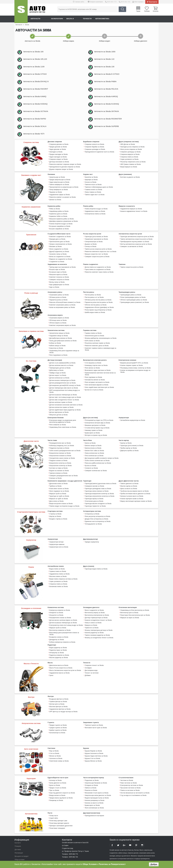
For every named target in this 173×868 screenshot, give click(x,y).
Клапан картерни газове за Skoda (132, 493)
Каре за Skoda (54, 291)
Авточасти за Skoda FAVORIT (38, 93)
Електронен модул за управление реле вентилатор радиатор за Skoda (62, 419)
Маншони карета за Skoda (58, 279)
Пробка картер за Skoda (128, 445)
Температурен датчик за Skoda (60, 368)
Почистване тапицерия (57, 817)
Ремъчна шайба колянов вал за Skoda (98, 459)
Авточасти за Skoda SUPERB (109, 133)
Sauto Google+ (124, 834)
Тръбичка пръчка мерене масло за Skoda (134, 486)
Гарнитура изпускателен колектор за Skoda (99, 491)
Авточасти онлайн (40, 19)
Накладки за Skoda (56, 160)
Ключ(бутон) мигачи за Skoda (95, 379)
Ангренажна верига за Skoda (59, 321)
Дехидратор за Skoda (57, 631)
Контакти (153, 2)
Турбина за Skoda (55, 481)
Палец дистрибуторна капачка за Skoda (63, 343)
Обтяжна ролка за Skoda (58, 301)
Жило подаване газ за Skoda (59, 486)
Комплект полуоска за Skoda (59, 282)
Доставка (18, 839)
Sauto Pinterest (136, 834)
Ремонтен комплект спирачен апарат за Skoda (65, 172)
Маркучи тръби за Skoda (58, 489)
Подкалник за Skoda (92, 771)
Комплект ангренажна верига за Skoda (62, 328)
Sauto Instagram (142, 834)
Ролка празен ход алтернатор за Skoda (98, 313)
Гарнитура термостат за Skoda (95, 501)
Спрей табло (54, 807)
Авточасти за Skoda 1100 (36, 68)
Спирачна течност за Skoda (94, 656)
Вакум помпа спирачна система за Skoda (63, 573)
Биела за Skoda (90, 440)
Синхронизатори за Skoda (94, 247)
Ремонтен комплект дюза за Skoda (96, 348)
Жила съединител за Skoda (59, 255)
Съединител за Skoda (57, 267)
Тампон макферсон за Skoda (59, 191)
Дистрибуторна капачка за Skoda (60, 341)
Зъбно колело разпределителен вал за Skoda (65, 447)
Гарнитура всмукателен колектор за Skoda (99, 489)
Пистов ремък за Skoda (93, 299)
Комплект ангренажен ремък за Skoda (62, 308)
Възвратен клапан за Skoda (59, 628)
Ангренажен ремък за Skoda (59, 299)
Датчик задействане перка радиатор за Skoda (65, 408)
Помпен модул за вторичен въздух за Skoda (64, 501)
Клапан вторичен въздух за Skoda (61, 230)
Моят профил (139, 2)
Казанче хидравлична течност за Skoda (134, 218)
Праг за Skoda (54, 781)
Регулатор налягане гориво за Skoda (97, 345)
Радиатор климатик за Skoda (59, 646)
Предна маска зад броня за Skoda (61, 788)
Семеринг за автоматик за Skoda (131, 252)
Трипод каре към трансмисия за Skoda (62, 272)
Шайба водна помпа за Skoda (95, 316)
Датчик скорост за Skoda (58, 375)
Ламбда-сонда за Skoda (57, 372)
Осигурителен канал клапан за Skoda (62, 454)
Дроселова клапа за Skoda (58, 479)
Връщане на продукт (22, 846)
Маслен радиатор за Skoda (58, 648)
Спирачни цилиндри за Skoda (95, 157)
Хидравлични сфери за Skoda (59, 201)
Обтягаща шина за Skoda (58, 323)
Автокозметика (110, 19)
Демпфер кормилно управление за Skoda (63, 228)
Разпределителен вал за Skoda (60, 440)
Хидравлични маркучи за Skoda (131, 216)
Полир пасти (54, 805)
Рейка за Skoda (55, 216)
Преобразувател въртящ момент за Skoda (134, 247)
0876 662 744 (126, 2)
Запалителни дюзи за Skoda (94, 338)
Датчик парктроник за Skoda (59, 410)
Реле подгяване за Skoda (93, 377)
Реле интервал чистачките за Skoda (97, 381)
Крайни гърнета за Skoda (58, 720)
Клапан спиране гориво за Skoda (131, 365)
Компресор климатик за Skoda (60, 604)
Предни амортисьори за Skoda (60, 187)
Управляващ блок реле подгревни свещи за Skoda (66, 353)
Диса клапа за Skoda (56, 496)
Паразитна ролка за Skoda (58, 304)
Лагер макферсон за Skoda (58, 196)
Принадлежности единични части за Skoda (99, 160)
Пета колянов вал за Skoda (94, 452)
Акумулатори (60, 19)
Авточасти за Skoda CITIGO (38, 76)
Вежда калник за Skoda (57, 785)
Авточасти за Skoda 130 (107, 68)
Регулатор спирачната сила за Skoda (133, 169)
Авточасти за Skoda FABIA (108, 85)
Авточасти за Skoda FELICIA (109, 93)
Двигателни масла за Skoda (59, 656)
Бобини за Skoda (55, 345)
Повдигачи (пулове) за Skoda (59, 445)
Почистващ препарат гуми (58, 810)
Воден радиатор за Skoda (58, 639)
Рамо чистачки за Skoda (128, 773)
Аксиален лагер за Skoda (58, 259)
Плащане (18, 836)
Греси (51, 665)
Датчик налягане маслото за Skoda (61, 365)
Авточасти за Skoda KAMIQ (37, 101)
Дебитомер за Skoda (56, 370)
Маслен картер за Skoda (129, 481)
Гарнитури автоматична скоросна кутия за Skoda (137, 243)
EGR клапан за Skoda (92, 343)
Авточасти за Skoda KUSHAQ (109, 109)
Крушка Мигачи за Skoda (93, 751)
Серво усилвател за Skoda (129, 167)
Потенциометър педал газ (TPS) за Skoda (99, 418)
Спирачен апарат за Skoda (58, 167)
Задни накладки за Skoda (58, 165)
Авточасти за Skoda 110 (107, 60)
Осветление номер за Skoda (59, 751)
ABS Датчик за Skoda (127, 153)
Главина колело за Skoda (93, 196)
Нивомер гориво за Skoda (93, 428)
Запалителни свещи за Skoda (59, 336)
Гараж (139, 11)
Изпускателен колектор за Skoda (60, 462)
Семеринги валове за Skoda (94, 481)
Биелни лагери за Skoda (93, 442)
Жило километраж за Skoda (94, 797)
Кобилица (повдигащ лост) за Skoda (61, 442)
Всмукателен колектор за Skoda (60, 459)
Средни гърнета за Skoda (58, 718)
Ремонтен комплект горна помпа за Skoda (99, 277)
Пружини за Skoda (56, 199)
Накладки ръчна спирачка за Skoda (132, 155)
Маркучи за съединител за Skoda (60, 264)
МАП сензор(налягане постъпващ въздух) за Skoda (64, 390)
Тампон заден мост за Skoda (94, 201)
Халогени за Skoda (56, 749)
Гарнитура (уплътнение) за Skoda (96, 243)
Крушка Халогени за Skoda (94, 744)
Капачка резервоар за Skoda (94, 790)
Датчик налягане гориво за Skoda (61, 401)
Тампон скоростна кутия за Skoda (132, 272)
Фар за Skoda (54, 741)
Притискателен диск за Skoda (59, 247)
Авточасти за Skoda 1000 (107, 52)
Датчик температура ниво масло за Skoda (63, 387)
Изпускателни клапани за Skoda (60, 452)
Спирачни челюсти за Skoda (94, 153)
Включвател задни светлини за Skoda (97, 370)
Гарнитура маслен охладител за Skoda (98, 498)
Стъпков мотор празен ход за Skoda (97, 425)
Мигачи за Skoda (55, 746)
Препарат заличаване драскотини (61, 815)
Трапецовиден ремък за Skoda (131, 299)
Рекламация (19, 842)
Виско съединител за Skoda (94, 604)
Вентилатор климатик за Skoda (60, 624)
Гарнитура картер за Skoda (94, 493)
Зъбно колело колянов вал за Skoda (97, 457)
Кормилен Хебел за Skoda (58, 223)
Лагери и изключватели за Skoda (60, 250)
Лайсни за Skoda (90, 778)
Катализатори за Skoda (57, 723)
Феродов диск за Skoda (57, 245)
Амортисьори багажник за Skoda (96, 773)
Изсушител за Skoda (56, 609)
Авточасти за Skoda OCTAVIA (38, 117)
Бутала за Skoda (90, 462)
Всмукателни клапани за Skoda (60, 450)
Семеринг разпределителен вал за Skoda (63, 471)
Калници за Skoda (55, 771)
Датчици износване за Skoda (59, 169)
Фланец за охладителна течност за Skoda (99, 631)
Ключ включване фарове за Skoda (96, 384)
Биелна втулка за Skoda (93, 445)
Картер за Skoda (126, 440)
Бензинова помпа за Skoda (58, 580)
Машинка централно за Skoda (95, 423)
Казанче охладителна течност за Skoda (98, 614)
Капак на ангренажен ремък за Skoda (62, 311)
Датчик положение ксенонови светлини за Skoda (66, 403)
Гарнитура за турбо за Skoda (59, 491)
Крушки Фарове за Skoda (93, 741)
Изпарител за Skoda (56, 607)
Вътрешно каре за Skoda (58, 277)
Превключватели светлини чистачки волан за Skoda (100, 373)
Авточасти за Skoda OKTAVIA (109, 117)
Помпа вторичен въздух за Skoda (96, 216)
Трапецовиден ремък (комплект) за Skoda (134, 306)
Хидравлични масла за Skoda (59, 663)
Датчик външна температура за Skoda (62, 380)
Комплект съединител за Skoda (60, 243)
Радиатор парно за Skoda (58, 641)
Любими (147, 11)
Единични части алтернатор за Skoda (97, 515)
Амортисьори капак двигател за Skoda (98, 785)
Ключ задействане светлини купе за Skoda (99, 386)
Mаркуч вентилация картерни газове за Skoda (136, 496)
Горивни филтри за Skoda (58, 692)
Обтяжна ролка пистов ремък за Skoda (98, 304)
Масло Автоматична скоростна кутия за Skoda (65, 661)
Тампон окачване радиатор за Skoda (97, 628)
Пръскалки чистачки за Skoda (130, 778)
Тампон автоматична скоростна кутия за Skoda (136, 245)
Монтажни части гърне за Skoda (96, 718)
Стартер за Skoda (55, 508)
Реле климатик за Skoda (57, 422)
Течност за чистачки (92, 663)
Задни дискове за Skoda (57, 157)
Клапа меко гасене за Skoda (59, 484)
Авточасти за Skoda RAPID (37, 125)
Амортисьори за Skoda (57, 184)
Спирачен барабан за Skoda (94, 155)
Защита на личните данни (23, 852)
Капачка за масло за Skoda (94, 793)
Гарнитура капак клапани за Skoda (96, 486)
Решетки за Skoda (91, 781)
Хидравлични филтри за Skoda (60, 699)
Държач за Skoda (91, 250)
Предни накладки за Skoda (58, 162)
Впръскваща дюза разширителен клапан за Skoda (66, 626)
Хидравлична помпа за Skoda (95, 218)
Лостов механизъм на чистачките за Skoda (135, 783)
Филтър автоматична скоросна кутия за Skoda (136, 250)
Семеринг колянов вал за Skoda (96, 466)
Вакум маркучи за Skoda (129, 174)
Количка (156, 11)
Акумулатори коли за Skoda (59, 541)
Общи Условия (90, 864)
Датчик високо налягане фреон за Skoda (63, 614)
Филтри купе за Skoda (57, 694)
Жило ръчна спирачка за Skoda (131, 157)
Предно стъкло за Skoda (58, 778)
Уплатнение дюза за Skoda (94, 496)
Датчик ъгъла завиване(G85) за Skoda (62, 363)
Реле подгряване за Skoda (58, 355)
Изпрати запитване (98, 2)
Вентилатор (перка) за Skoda (95, 607)
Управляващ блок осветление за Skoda (62, 425)
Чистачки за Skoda (127, 771)
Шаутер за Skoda (55, 511)
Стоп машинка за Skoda (93, 363)
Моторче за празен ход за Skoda (96, 432)
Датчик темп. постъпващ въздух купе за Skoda (65, 396)
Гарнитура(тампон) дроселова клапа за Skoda (100, 479)
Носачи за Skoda (90, 189)
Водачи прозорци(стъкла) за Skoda (97, 788)
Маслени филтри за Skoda (58, 697)
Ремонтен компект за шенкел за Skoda (62, 203)
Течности (93, 19)
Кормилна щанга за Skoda (58, 221)
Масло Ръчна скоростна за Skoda (61, 658)
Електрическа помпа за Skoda (95, 221)
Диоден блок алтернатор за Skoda (96, 513)
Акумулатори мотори (56, 536)
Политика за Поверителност (112, 864)
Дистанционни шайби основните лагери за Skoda (101, 454)
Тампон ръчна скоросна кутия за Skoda (98, 255)
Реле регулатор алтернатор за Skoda (97, 511)
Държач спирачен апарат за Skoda (61, 177)
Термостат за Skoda (91, 621)
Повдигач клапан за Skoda (58, 457)
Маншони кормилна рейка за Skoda (61, 225)
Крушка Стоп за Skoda (92, 749)
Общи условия (20, 849)
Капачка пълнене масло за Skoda (132, 491)
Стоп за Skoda (54, 744)
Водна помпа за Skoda (57, 563)
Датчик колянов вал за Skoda (59, 377)
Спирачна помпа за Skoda (129, 165)
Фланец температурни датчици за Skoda (98, 624)
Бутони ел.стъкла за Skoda (94, 389)
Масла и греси (77, 19)
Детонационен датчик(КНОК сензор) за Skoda (65, 384)
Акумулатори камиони (57, 539)
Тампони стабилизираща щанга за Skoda (99, 194)
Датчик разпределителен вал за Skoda (62, 382)
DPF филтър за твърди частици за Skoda (63, 702)
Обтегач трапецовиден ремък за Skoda (133, 304)
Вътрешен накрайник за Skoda (60, 233)
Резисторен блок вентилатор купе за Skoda (135, 609)
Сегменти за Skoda (91, 464)
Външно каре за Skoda (57, 274)
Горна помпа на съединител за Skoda (97, 274)
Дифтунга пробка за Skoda (129, 447)
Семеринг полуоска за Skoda (59, 284)
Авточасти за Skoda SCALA (37, 133)
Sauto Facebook (112, 834)
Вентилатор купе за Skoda (129, 607)
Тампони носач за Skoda (93, 191)
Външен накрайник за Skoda (59, 235)
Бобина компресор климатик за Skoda (62, 633)
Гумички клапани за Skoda (58, 469)
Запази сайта (81, 2)
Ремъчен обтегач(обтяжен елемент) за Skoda (65, 306)
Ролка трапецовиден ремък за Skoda (133, 301)
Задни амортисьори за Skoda (59, 189)
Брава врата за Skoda (92, 430)
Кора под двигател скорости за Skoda (62, 783)
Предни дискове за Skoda (58, 155)
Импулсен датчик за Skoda (58, 413)
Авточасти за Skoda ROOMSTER (111, 125)
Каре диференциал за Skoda (59, 289)
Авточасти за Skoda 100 (36, 52)
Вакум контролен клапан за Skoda (61, 498)
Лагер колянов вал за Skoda (94, 450)
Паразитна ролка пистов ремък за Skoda (98, 306)
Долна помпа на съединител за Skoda (97, 272)
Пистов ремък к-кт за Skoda (94, 301)
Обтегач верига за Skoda (58, 326)
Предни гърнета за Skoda (58, 716)
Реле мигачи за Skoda (92, 368)
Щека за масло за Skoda (129, 484)
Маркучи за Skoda (91, 619)
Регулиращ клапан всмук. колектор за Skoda (135, 368)
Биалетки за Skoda (91, 184)
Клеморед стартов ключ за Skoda (96, 365)
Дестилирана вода (91, 661)
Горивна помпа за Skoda (93, 336)
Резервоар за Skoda (56, 790)
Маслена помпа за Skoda (58, 570)
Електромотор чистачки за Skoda (131, 776)
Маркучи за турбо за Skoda (58, 493)
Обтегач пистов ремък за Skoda (95, 308)
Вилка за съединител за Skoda (60, 262)
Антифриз (88, 658)
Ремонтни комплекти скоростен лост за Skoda (100, 257)
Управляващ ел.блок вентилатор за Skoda (134, 604)
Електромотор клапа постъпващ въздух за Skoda (66, 619)
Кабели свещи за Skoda (57, 348)
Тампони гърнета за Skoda (94, 716)
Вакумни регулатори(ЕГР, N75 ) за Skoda (134, 363)
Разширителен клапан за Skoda (60, 612)
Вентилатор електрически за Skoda (97, 609)
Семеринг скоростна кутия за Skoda (97, 262)
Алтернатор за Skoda (92, 508)
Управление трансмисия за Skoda (96, 245)
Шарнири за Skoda (91, 187)
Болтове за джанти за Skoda (130, 184)
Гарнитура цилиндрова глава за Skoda (98, 484)
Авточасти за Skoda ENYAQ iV (39, 85)
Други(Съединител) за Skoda (59, 257)
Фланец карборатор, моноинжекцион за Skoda (100, 341)
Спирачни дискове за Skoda (59, 153)
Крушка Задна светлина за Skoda (96, 746)
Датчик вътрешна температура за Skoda (63, 393)
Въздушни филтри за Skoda (59, 690)
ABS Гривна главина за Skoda (130, 172)
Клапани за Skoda (55, 474)
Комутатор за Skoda (56, 350)
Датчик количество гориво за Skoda (61, 405)
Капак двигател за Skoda (58, 773)
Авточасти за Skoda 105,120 (38, 60)
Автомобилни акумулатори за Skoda (133, 418)
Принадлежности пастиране (94, 805)
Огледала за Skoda (91, 776)
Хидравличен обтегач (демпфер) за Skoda (99, 311)
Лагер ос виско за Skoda (93, 616)
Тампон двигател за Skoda (129, 479)
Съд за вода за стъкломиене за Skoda (133, 785)
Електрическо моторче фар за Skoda (97, 420)
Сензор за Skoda (90, 252)
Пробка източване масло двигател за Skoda (135, 489)
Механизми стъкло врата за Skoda (96, 783)
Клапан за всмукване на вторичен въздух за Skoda (135, 371)
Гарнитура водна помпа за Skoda (96, 563)
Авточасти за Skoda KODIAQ (38, 109)
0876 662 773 (113, 2)
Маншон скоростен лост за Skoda (96, 259)
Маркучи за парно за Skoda (130, 612)
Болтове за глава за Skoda (58, 464)
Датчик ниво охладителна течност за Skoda (64, 398)
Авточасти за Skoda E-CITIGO (109, 76)
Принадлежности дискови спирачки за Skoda (64, 174)
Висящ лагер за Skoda (57, 286)
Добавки (88, 665)
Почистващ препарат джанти (59, 812)
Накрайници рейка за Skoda (59, 218)
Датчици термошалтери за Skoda (96, 612)
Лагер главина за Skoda (93, 199)
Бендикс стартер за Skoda (58, 513)
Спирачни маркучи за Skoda (130, 162)
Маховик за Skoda (55, 252)
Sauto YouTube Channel (130, 834)
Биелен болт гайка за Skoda (94, 447)
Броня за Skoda (55, 776)
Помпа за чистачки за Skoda (130, 781)
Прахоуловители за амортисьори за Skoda (64, 194)
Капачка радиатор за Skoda (94, 626)
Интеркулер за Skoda (56, 643)
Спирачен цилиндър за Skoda (130, 160)
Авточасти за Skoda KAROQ (109, 101)
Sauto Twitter (118, 834)
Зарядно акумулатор (92, 536)
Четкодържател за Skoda (93, 518)
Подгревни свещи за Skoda (58, 338)
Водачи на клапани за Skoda (59, 466)
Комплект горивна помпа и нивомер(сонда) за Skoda (100, 351)
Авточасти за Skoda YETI (36, 142)
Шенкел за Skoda (55, 206)
